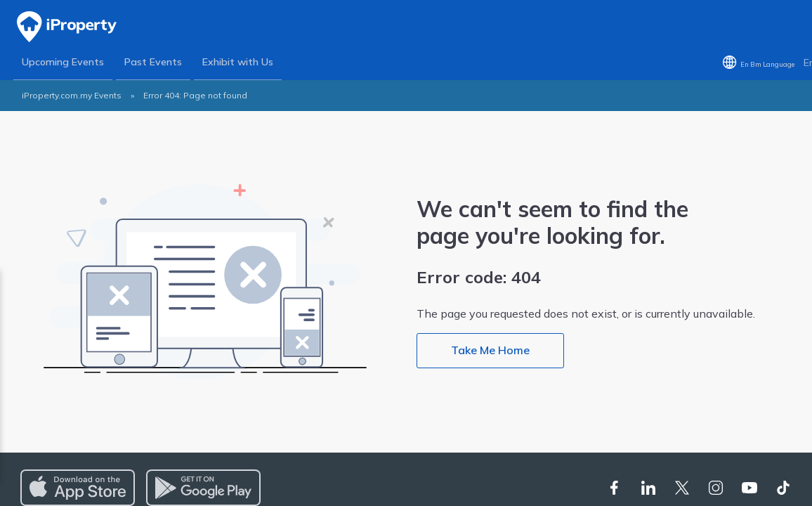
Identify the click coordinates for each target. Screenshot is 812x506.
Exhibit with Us (238, 63)
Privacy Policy (139, 368)
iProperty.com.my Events (72, 96)
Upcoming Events (63, 63)
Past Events (154, 63)
